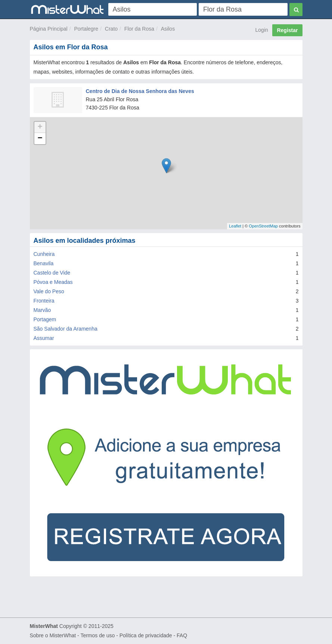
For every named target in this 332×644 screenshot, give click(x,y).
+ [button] (40, 127)
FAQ (182, 635)
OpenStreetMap (263, 226)
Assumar (44, 338)
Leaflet (235, 226)
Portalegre (86, 29)
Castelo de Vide (52, 273)
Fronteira (44, 301)
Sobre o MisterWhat (53, 635)
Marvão (42, 310)
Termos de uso (97, 635)
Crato (111, 29)
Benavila (44, 263)
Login (262, 30)
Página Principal (49, 29)
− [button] (40, 139)
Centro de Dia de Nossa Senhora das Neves (140, 91)
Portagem (45, 319)
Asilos (168, 29)
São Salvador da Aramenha (66, 329)
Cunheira (44, 254)
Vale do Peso (49, 291)
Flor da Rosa (139, 29)
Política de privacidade (146, 635)
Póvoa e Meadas (53, 282)
